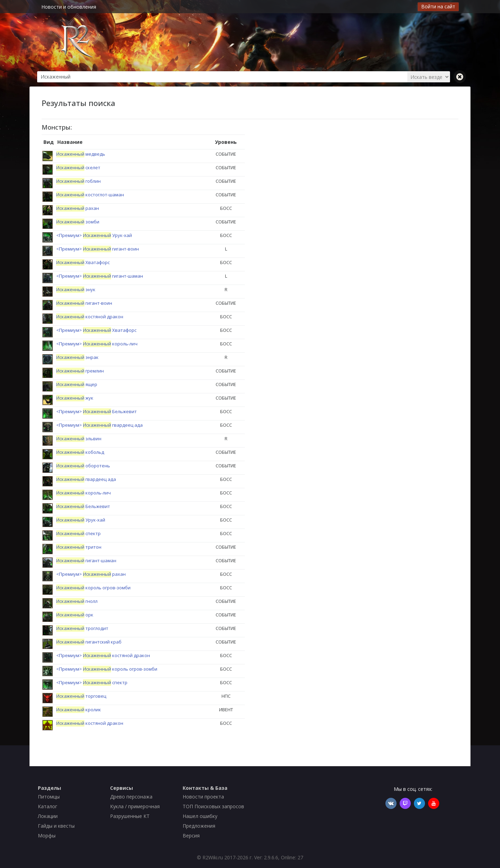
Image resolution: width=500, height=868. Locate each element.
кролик (79, 710)
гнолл (77, 601)
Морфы (47, 836)
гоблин (78, 181)
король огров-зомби (93, 588)
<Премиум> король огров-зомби (107, 669)
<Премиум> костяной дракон (103, 655)
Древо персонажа (131, 797)
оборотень (83, 466)
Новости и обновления (69, 7)
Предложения (199, 826)
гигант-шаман (86, 560)
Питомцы (49, 797)
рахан (78, 208)
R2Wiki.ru (213, 857)
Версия (191, 836)
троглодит (82, 628)
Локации (48, 816)
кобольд (80, 452)
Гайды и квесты (56, 826)
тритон (79, 547)
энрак (77, 357)
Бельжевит (83, 506)
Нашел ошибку (200, 816)
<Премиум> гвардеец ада (99, 425)
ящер (77, 384)
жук (75, 398)
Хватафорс (83, 262)
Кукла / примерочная (135, 806)
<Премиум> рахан (91, 574)
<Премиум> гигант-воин (98, 249)
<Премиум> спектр (92, 682)
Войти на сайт (438, 6)
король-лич (84, 493)
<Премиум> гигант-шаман (100, 276)
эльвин (79, 439)
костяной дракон (90, 317)
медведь (81, 154)
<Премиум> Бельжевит (97, 411)
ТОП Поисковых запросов (213, 806)
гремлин (80, 371)
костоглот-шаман (90, 195)
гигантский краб (89, 642)
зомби (78, 222)
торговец (81, 696)
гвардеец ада (86, 479)
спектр (78, 533)
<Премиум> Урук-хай (94, 235)
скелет (78, 167)
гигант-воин (84, 303)
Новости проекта (203, 797)
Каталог (48, 806)
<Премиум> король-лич (97, 344)
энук (76, 289)
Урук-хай (81, 520)
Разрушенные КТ (130, 816)
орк (75, 615)
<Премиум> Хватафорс (96, 330)
